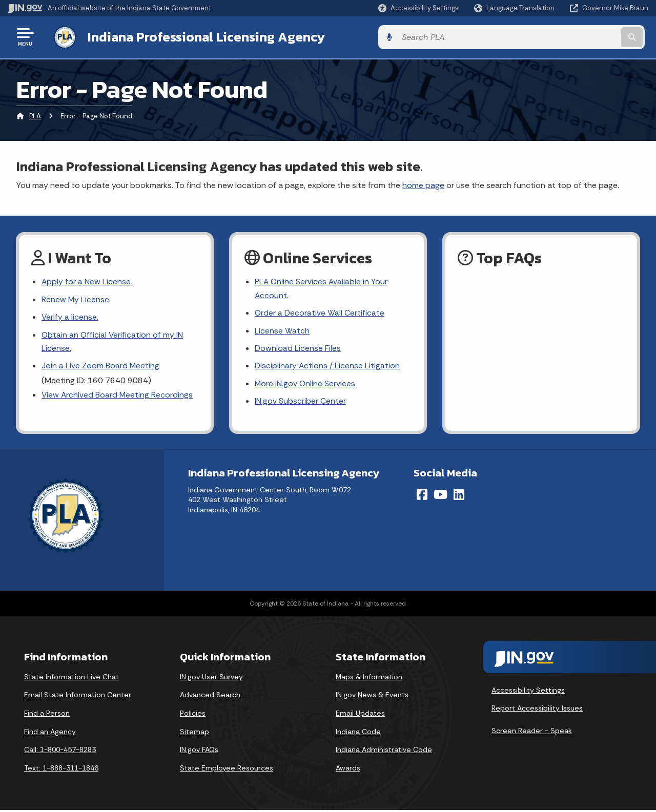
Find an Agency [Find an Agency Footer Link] (50, 733)
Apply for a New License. (87, 281)
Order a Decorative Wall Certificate (320, 313)
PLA (35, 115)
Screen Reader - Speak (532, 732)
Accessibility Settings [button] (528, 692)
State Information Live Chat (71, 678)
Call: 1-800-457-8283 (60, 752)
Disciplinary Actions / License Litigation (327, 367)
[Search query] (575, 37)
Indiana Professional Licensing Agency (202, 36)
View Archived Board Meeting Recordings (118, 396)
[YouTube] (440, 496)
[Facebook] (422, 496)
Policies (193, 715)
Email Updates (360, 715)
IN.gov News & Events (372, 697)
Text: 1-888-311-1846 (61, 769)
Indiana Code (358, 733)
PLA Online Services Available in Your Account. (322, 288)
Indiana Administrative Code (384, 752)
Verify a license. (70, 317)
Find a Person (47, 715)
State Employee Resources (227, 769)
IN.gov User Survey (211, 678)
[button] (418, 8)
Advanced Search (210, 697)
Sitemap (194, 733)
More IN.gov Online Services (305, 385)
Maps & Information (369, 678)
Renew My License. (76, 299)
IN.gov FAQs (199, 752)
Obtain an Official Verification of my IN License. (113, 342)
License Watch (282, 331)
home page (423, 184)
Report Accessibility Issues (537, 710)
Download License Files (298, 349)
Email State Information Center (78, 697)
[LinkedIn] (459, 496)
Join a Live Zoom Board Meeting (101, 367)
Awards (348, 769)
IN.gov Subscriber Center (300, 403)
